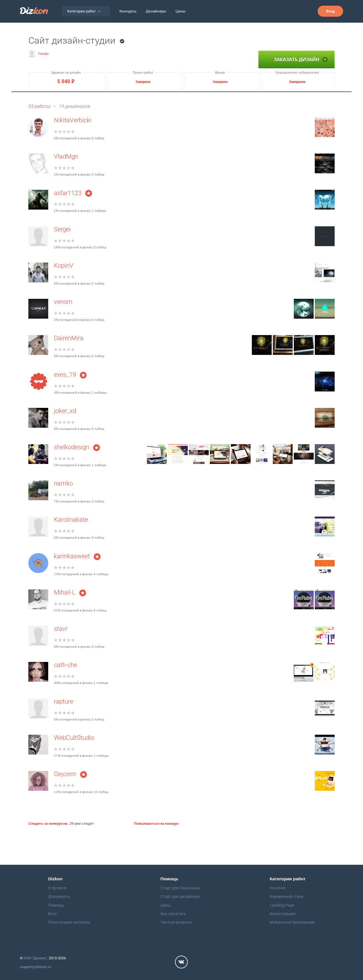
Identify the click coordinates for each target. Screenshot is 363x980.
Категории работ (84, 11)
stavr (61, 629)
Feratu (38, 54)
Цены (181, 11)
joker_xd (65, 411)
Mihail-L (70, 592)
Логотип (277, 888)
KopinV (64, 266)
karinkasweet (77, 556)
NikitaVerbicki (73, 120)
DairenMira (69, 338)
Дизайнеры (156, 11)
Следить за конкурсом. (48, 824)
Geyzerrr (70, 774)
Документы (59, 896)
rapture (64, 701)
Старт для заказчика (180, 888)
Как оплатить (173, 914)
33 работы (39, 106)
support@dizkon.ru (35, 967)
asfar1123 (73, 193)
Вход (330, 11)
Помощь (56, 905)
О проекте (57, 888)
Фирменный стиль (287, 896)
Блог (53, 914)
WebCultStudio (74, 738)
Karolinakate (71, 520)
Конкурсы (128, 11)
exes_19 (70, 375)
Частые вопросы (176, 922)
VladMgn (66, 156)
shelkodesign (77, 447)
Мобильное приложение (292, 922)
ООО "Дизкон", (36, 958)
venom (63, 302)
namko (63, 483)
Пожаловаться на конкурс (156, 824)
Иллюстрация (283, 914)
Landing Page (282, 905)
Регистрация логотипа (69, 922)
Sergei (62, 229)
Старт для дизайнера (180, 896)
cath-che (66, 665)
